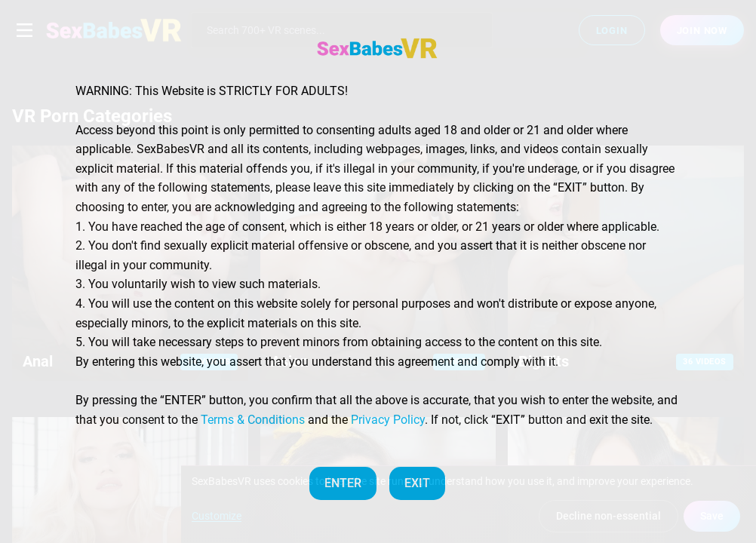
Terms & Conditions (253, 420)
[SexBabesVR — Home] (377, 48)
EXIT (417, 483)
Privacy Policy (388, 420)
